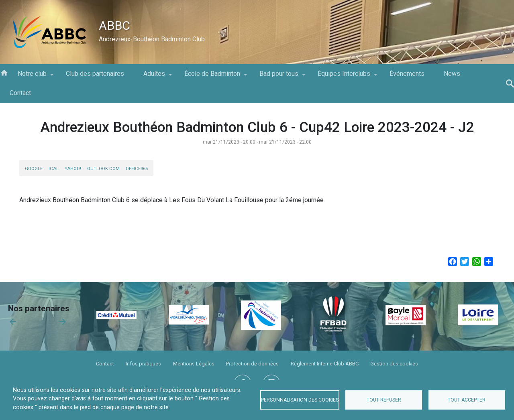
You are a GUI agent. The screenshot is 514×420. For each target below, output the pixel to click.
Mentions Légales (194, 364)
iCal (54, 169)
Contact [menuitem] (20, 93)
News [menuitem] (452, 74)
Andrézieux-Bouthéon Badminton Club (152, 39)
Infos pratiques (143, 364)
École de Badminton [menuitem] (212, 77)
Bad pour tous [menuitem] (279, 77)
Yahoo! (73, 169)
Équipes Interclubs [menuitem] (344, 77)
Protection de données (252, 364)
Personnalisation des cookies (300, 400)
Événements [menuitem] (407, 74)
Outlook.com (103, 169)
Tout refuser (384, 400)
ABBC (114, 25)
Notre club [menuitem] (32, 77)
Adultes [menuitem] (154, 77)
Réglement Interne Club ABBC (325, 364)
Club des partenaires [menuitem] (95, 74)
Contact (105, 364)
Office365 (137, 169)
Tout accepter (467, 400)
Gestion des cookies (394, 364)
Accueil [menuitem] (4, 72)
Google (34, 169)
